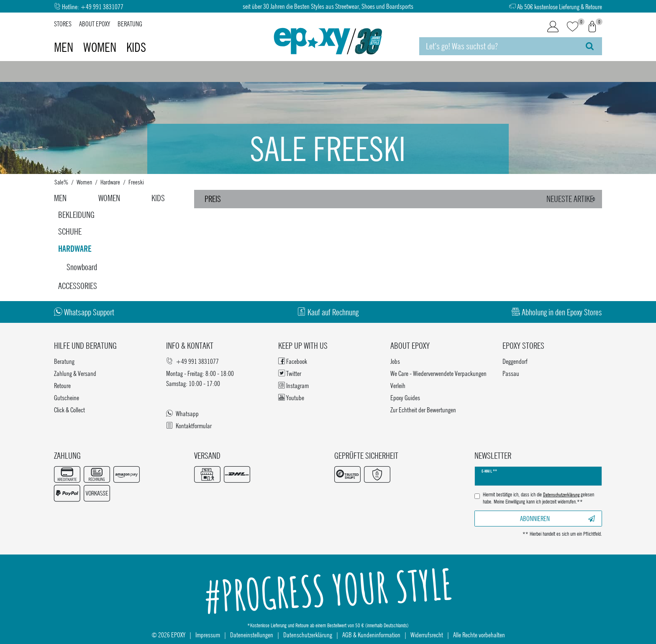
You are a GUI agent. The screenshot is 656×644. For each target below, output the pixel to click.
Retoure (62, 385)
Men (65, 47)
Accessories (78, 286)
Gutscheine (67, 397)
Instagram (293, 385)
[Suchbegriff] (498, 46)
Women (101, 47)
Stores (63, 24)
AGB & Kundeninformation (371, 635)
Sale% (61, 182)
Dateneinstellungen (252, 635)
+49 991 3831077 (102, 6)
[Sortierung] (572, 199)
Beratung (130, 24)
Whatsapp (182, 413)
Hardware (110, 182)
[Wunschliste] (573, 27)
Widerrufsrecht (427, 635)
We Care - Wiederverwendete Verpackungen (438, 373)
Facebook (293, 361)
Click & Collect (69, 410)
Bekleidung (76, 215)
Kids (136, 47)
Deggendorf (515, 361)
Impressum (208, 635)
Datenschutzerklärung (308, 635)
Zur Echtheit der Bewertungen (423, 410)
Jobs (395, 361)
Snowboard (82, 267)
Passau (511, 373)
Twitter (290, 373)
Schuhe (70, 231)
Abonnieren (557, 518)
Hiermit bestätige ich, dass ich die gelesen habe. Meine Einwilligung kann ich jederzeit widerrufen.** (538, 498)
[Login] (553, 27)
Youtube (291, 397)
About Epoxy (95, 24)
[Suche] (590, 46)
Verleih (398, 385)
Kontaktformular (189, 425)
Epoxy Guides (405, 397)
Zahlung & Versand (75, 373)
